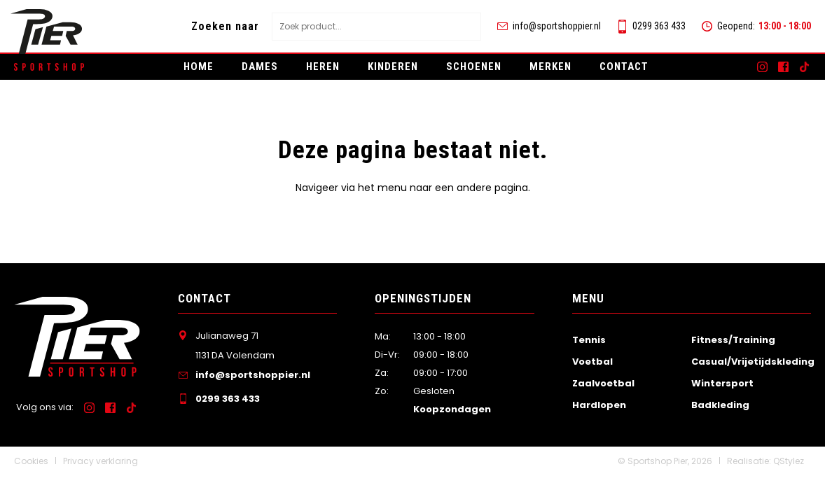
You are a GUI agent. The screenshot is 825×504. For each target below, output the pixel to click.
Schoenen (474, 66)
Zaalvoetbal (603, 383)
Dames (260, 66)
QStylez (789, 461)
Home (199, 66)
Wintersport (722, 383)
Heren (323, 66)
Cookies (31, 461)
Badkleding (720, 405)
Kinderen (393, 66)
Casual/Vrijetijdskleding (753, 362)
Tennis (589, 340)
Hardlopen (599, 405)
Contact (624, 66)
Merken (550, 66)
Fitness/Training (733, 340)
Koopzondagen (452, 409)
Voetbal (592, 362)
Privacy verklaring (100, 461)
